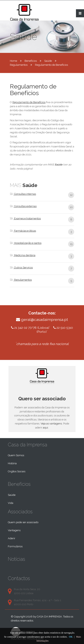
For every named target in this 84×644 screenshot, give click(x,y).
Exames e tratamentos (25, 218)
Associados (20, 512)
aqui (45, 428)
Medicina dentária (23, 255)
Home (13, 61)
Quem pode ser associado (23, 522)
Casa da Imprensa (28, 445)
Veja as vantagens (51, 424)
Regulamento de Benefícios (29, 102)
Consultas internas (23, 194)
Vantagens (14, 530)
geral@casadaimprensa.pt (45, 320)
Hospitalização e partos (26, 243)
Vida (11, 503)
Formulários (15, 546)
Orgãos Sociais (17, 471)
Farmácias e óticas (23, 231)
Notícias (16, 559)
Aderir (12, 538)
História (12, 463)
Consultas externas (23, 206)
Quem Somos (16, 455)
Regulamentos (19, 65)
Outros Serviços (21, 268)
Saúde (48, 61)
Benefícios (31, 61)
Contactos (19, 578)
